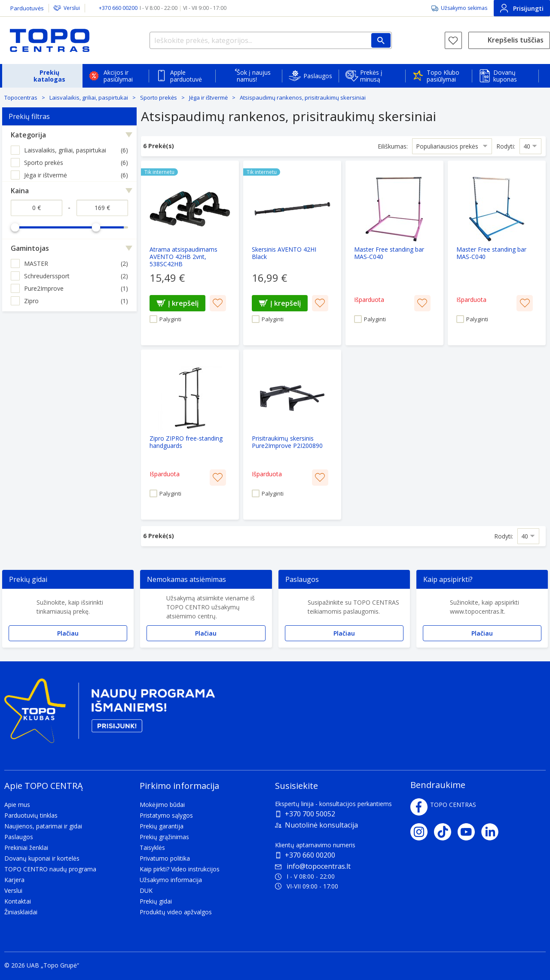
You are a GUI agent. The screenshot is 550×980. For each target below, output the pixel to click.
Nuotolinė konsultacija (321, 825)
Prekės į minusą (371, 76)
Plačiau (68, 633)
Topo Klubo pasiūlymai (443, 76)
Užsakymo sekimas (464, 8)
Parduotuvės (27, 8)
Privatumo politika (165, 858)
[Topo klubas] (110, 714)
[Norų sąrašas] (453, 40)
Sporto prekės (159, 97)
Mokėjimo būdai (162, 805)
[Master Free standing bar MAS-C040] (394, 253)
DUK (146, 890)
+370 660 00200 (310, 855)
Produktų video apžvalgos (176, 912)
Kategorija (28, 135)
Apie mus (17, 805)
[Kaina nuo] (37, 208)
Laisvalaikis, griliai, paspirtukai (89, 97)
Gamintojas (30, 248)
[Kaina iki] (102, 208)
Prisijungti (522, 8)
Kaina (20, 191)
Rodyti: (506, 146)
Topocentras (21, 97)
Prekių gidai (156, 901)
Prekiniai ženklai (26, 848)
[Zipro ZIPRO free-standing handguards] (190, 435)
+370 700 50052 (310, 814)
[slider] (15, 227)
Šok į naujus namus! (254, 76)
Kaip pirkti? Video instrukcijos (180, 869)
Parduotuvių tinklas (31, 815)
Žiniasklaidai (21, 912)
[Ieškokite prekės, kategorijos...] (271, 40)
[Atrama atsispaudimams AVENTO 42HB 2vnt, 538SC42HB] (190, 253)
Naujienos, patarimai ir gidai (43, 826)
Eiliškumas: (393, 146)
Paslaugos (318, 76)
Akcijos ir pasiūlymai (118, 76)
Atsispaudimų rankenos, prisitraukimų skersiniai (303, 97)
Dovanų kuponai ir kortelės (42, 858)
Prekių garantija (162, 826)
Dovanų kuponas (505, 76)
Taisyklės (152, 848)
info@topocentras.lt (313, 866)
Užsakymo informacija (171, 880)
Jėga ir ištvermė (208, 97)
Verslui (72, 8)
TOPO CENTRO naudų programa (50, 869)
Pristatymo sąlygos (166, 815)
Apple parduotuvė (186, 76)
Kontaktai (18, 901)
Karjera (14, 880)
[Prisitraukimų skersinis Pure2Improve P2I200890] (292, 435)
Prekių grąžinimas (164, 837)
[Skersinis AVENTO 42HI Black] (292, 253)
